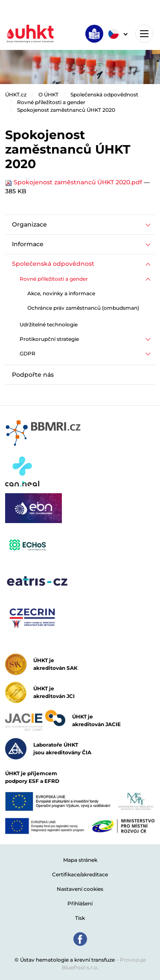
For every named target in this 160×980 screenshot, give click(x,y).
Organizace (29, 224)
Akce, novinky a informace (61, 293)
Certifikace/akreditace (80, 874)
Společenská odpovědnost (104, 95)
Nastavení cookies (80, 889)
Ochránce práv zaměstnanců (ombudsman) (83, 308)
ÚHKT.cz (16, 95)
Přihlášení (80, 903)
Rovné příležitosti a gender (51, 102)
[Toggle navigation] (144, 34)
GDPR (28, 353)
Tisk (80, 918)
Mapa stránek (80, 860)
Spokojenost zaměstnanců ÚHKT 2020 (66, 110)
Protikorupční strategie (49, 339)
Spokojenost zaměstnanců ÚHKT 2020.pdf (74, 182)
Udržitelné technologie (49, 324)
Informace (28, 244)
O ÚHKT (48, 95)
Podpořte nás (33, 375)
